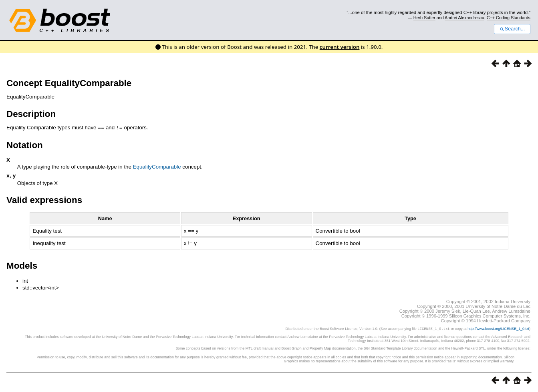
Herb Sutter (424, 18)
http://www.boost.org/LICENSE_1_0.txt (498, 329)
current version (340, 47)
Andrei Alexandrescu (464, 18)
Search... (512, 29)
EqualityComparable (157, 166)
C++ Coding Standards (509, 18)
